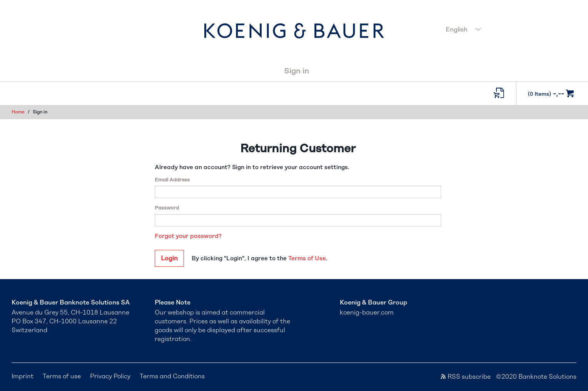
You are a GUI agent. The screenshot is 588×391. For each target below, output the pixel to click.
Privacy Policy (110, 376)
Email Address (172, 180)
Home (18, 112)
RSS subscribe (465, 377)
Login (169, 258)
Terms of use (62, 376)
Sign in (297, 71)
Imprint (23, 376)
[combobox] (509, 30)
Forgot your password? (188, 236)
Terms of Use (307, 259)
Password (167, 208)
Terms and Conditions (172, 376)
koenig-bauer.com (367, 313)
